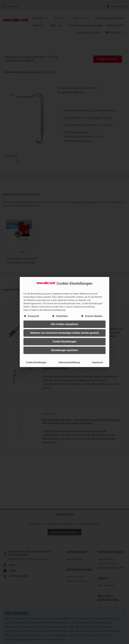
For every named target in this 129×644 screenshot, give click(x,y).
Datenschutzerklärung (69, 362)
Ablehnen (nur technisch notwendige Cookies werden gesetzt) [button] (64, 333)
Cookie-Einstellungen (36, 362)
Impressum (98, 362)
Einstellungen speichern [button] (64, 350)
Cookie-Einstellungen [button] (65, 342)
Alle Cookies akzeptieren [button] (64, 324)
